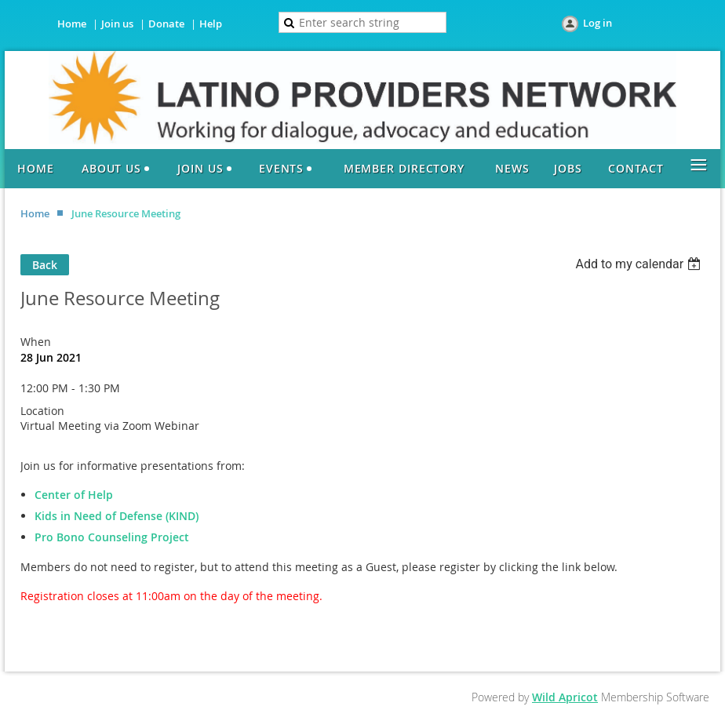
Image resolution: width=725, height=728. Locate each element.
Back (45, 265)
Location (42, 411)
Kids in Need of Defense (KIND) (117, 516)
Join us (117, 24)
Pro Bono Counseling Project (112, 537)
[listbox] (640, 264)
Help (211, 24)
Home (72, 24)
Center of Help (74, 495)
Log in (597, 23)
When (36, 342)
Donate (166, 24)
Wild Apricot (565, 697)
